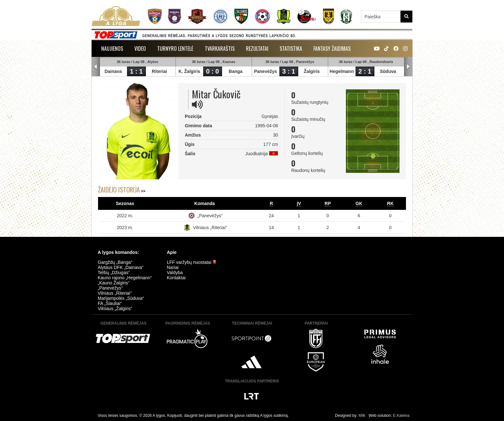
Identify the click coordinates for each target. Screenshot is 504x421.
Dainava (113, 71)
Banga (236, 71)
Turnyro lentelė (175, 49)
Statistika (291, 49)
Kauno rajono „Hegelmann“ (125, 278)
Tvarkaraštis (220, 49)
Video (140, 49)
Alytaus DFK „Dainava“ (121, 267)
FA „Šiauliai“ (110, 303)
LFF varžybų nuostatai (192, 262)
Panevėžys (265, 71)
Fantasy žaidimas (332, 49)
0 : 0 (212, 71)
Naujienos (112, 49)
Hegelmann (342, 71)
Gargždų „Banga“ (115, 262)
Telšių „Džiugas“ (114, 273)
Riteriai (159, 71)
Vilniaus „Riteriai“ (210, 228)
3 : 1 (289, 71)
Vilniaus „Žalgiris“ (115, 309)
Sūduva (388, 71)
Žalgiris (312, 71)
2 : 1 (365, 71)
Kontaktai (176, 278)
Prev (96, 67)
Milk (362, 416)
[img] (197, 104)
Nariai (173, 267)
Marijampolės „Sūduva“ (121, 298)
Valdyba (175, 273)
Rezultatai (257, 49)
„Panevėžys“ (210, 216)
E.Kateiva (401, 416)
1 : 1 (136, 71)
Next (408, 67)
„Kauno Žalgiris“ (114, 283)
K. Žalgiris (189, 71)
